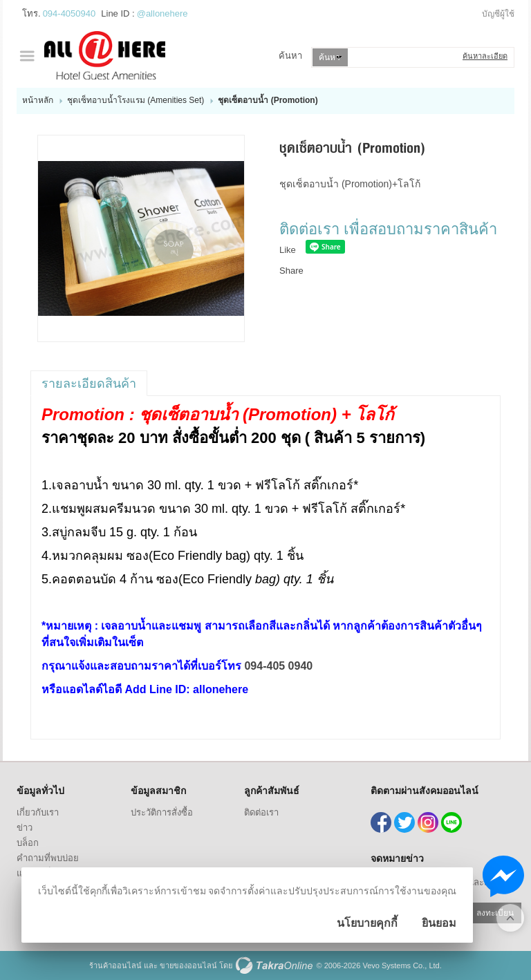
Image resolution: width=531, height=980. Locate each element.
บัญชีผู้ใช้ (498, 14)
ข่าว (25, 828)
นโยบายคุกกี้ (367, 923)
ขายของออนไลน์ (188, 965)
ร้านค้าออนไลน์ (115, 965)
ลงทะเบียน (495, 913)
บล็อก (28, 843)
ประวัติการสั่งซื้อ (162, 812)
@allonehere (162, 13)
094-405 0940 (278, 666)
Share (291, 271)
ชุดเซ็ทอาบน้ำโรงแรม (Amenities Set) (136, 100)
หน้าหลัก (38, 100)
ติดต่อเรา (261, 812)
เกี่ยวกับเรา (38, 812)
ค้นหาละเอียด (485, 56)
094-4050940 (69, 13)
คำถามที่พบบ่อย (48, 858)
